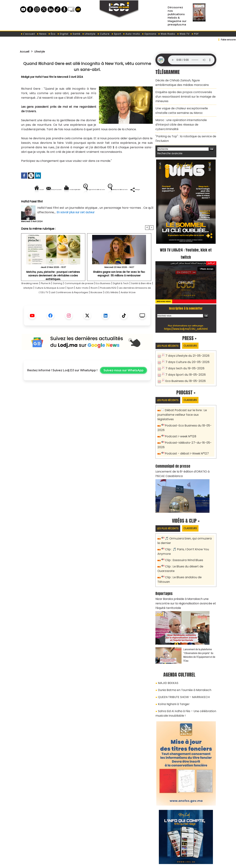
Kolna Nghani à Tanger (172, 666)
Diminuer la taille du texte (78, 202)
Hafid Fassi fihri (44, 77)
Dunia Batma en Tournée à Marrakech (182, 654)
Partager (110, 202)
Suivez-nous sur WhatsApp (123, 387)
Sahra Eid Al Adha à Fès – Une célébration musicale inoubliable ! (183, 674)
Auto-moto (132, 34)
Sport (116, 34)
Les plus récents (169, 333)
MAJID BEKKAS (166, 647)
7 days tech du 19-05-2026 (183, 355)
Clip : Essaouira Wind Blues (182, 533)
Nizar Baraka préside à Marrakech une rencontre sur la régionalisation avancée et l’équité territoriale (186, 569)
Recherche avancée (168, 141)
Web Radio (167, 34)
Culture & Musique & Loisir (81, 300)
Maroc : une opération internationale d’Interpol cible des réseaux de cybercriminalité (185, 116)
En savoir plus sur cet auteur (77, 225)
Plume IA (52, 296)
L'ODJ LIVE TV (142, 847)
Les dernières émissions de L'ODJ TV (59, 305)
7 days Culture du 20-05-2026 (185, 349)
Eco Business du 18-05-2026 (184, 367)
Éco (52, 34)
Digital (63, 34)
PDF (195, 34)
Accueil (26, 51)
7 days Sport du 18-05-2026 (184, 361)
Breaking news (33, 296)
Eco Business (119, 296)
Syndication (127, 863)
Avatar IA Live (97, 309)
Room (133, 300)
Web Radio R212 (192, 848)
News (42, 34)
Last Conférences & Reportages (109, 305)
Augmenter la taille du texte (131, 190)
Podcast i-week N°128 (179, 417)
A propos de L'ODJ (45, 847)
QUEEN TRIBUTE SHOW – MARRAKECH (180, 660)
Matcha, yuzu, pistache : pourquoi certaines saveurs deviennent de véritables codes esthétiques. (53, 286)
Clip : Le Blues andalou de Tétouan (188, 549)
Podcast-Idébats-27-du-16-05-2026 (189, 423)
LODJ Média (76, 309)
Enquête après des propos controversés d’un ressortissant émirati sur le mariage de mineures (184, 94)
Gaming (66, 296)
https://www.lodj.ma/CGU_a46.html (186, 316)
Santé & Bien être (34, 300)
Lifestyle (89, 34)
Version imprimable (89, 190)
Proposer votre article (94, 847)
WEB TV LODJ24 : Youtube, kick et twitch (186, 240)
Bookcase (141, 305)
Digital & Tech (140, 296)
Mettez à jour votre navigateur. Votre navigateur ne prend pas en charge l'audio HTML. (191, 60)
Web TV (183, 34)
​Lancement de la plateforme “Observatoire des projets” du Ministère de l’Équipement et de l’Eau (199, 620)
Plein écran (207, 256)
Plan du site (109, 863)
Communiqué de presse (91, 296)
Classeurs (194, 333)
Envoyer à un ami (55, 190)
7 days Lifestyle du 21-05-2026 (186, 343)
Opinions (149, 34)
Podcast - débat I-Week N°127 (185, 429)
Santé (75, 34)
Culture (103, 34)
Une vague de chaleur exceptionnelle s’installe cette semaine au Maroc (185, 106)
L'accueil (28, 34)
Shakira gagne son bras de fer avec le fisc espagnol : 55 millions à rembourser (119, 286)
